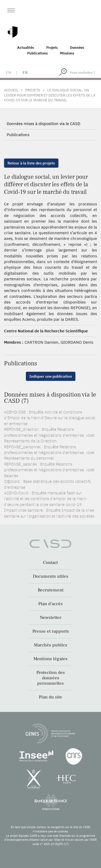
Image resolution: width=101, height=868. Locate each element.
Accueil (11, 90)
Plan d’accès (50, 604)
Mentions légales (50, 659)
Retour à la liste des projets (31, 163)
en (9, 72)
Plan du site (50, 697)
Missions (67, 53)
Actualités (26, 48)
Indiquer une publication (51, 376)
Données (77, 48)
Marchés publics (51, 645)
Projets (52, 48)
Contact (50, 563)
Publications (37, 53)
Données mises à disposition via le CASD (43, 124)
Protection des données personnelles (51, 678)
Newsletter (51, 618)
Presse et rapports (51, 631)
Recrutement (51, 590)
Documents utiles (51, 576)
